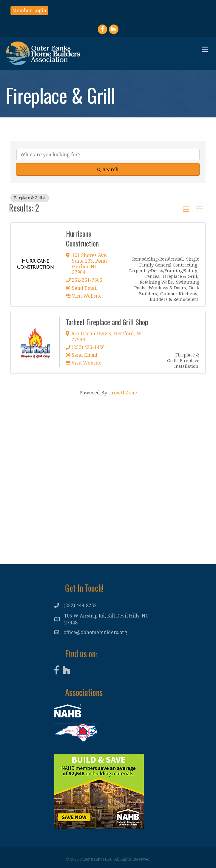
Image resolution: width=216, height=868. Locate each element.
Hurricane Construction (82, 238)
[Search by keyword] (108, 154)
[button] (29, 11)
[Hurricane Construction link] (35, 264)
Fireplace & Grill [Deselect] (30, 198)
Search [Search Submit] (108, 169)
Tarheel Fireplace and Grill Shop (107, 322)
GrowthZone (123, 393)
